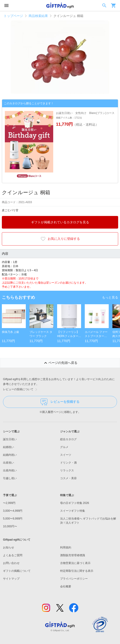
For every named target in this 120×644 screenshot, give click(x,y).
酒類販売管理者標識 (73, 555)
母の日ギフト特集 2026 (75, 503)
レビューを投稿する (60, 402)
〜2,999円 (9, 503)
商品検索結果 (38, 16)
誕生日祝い (10, 439)
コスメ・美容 (68, 478)
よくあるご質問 (13, 555)
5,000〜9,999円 (13, 519)
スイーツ (66, 455)
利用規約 (66, 547)
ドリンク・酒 (68, 463)
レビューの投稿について (21, 390)
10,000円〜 (10, 526)
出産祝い (9, 463)
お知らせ (9, 547)
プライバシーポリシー (74, 579)
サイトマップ (11, 579)
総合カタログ (68, 439)
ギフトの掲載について (17, 571)
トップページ (13, 16)
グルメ (64, 447)
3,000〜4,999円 (13, 511)
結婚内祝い (10, 455)
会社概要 (66, 586)
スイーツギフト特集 (73, 511)
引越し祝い (10, 478)
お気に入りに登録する (60, 239)
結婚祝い (9, 447)
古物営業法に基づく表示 (75, 563)
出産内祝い (10, 470)
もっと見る (110, 297)
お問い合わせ (11, 563)
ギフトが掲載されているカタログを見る (60, 222)
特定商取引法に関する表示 (77, 571)
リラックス (67, 470)
